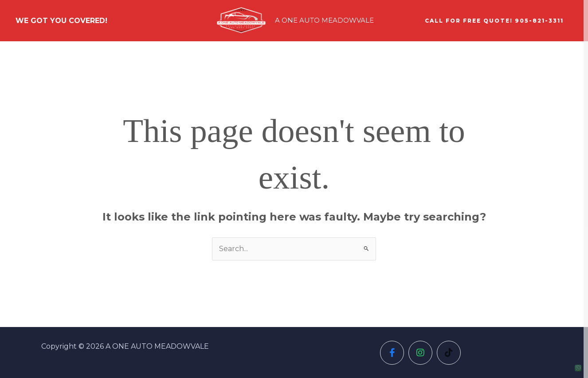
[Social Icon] (392, 353)
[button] (494, 21)
